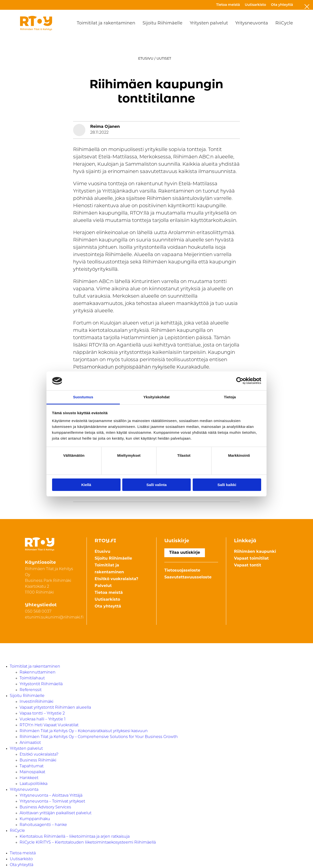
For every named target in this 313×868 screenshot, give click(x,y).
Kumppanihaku (35, 819)
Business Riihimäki (38, 760)
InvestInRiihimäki (36, 702)
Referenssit (31, 690)
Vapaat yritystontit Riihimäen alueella (55, 708)
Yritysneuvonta (252, 23)
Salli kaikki (227, 485)
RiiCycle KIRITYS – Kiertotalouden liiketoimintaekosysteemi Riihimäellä (88, 843)
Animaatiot (30, 743)
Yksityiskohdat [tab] (156, 397)
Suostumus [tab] (83, 397)
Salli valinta (157, 485)
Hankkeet (29, 778)
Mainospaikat (32, 772)
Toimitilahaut (32, 678)
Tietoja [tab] (230, 397)
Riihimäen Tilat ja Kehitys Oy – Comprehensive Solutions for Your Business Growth (99, 737)
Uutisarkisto (255, 5)
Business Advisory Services (45, 807)
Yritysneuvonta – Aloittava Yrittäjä (51, 796)
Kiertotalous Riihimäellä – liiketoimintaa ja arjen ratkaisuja (75, 837)
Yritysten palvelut (209, 23)
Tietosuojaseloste (182, 571)
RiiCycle (284, 23)
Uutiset (164, 59)
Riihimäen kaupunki (255, 552)
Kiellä (86, 485)
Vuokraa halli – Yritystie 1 (43, 719)
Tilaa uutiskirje (185, 553)
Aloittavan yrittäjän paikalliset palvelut (56, 813)
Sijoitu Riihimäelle (162, 23)
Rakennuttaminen (38, 673)
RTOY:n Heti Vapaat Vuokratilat (49, 725)
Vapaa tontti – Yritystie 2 (42, 714)
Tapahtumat (32, 766)
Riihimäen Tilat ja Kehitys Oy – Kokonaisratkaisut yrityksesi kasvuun (84, 731)
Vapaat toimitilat (251, 559)
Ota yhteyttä (282, 5)
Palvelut (103, 586)
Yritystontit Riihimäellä (41, 684)
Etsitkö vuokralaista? (116, 579)
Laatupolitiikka (34, 784)
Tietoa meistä (228, 5)
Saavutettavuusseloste (188, 577)
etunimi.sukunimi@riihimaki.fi (54, 618)
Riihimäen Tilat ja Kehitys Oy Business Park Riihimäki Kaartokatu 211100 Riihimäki (49, 581)
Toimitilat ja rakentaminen (106, 23)
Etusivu (146, 59)
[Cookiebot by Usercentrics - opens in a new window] (240, 381)
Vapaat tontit (248, 565)
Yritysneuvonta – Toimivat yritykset (52, 802)
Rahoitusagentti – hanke (43, 825)
